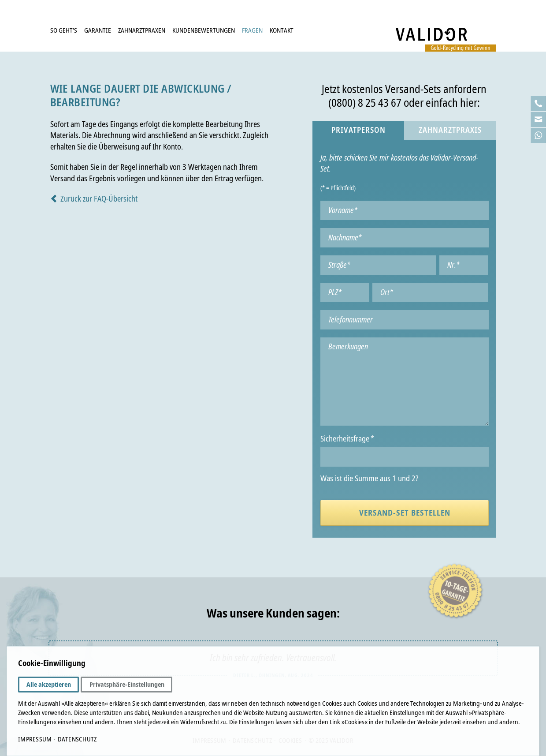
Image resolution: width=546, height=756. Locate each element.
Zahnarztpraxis (450, 130)
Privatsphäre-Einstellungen (127, 684)
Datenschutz (77, 739)
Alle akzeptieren (49, 684)
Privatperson (358, 130)
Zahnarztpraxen (142, 30)
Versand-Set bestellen (405, 513)
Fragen (252, 30)
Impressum (35, 739)
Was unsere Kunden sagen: (273, 614)
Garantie (98, 30)
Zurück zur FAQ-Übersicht (99, 199)
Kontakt (282, 30)
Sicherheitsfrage (347, 439)
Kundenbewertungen (204, 30)
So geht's (64, 30)
